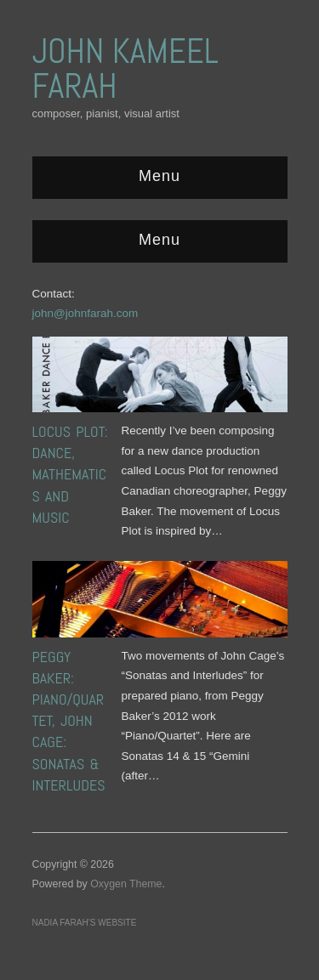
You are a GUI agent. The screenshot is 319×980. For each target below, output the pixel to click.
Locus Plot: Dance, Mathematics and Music (70, 474)
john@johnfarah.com (85, 313)
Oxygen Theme (126, 884)
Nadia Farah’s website (85, 923)
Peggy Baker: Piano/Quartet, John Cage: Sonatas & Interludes (69, 721)
